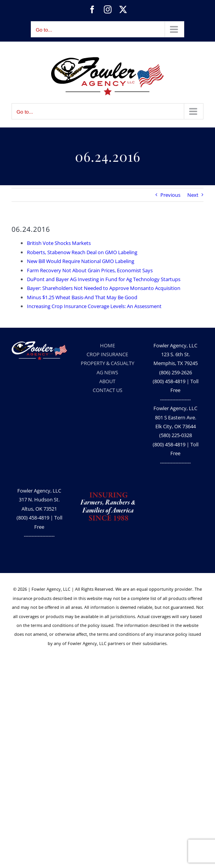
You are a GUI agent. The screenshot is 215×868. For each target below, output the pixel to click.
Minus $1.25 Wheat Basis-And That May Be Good (82, 297)
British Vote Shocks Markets (59, 243)
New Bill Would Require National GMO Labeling (81, 261)
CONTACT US (107, 390)
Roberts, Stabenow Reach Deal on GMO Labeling (82, 252)
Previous (170, 195)
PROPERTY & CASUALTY (107, 363)
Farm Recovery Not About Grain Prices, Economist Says (90, 270)
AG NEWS (107, 372)
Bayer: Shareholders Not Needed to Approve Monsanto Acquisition (104, 288)
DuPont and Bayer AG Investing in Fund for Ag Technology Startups (104, 279)
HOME (107, 345)
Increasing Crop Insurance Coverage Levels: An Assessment (94, 306)
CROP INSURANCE (107, 354)
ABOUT (107, 381)
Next (193, 195)
